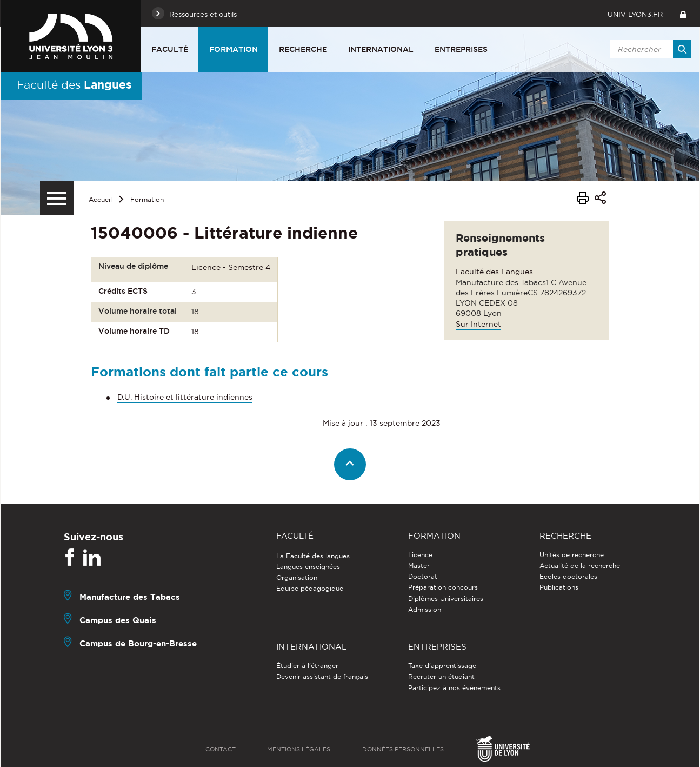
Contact (221, 749)
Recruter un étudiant (441, 676)
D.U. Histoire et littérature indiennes (185, 397)
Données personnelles (403, 749)
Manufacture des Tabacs (130, 597)
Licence (420, 555)
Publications (559, 587)
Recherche (303, 49)
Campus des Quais (118, 620)
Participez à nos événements (454, 688)
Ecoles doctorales (568, 576)
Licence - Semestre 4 (231, 267)
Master (419, 566)
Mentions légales (299, 749)
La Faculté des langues (313, 556)
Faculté (170, 49)
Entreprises (461, 49)
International (381, 49)
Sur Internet (478, 324)
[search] (649, 49)
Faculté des (74, 84)
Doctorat (423, 576)
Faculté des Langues (494, 272)
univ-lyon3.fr (635, 14)
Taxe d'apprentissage (442, 666)
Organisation (297, 577)
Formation (234, 49)
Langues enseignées (308, 567)
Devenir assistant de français (322, 676)
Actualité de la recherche (580, 566)
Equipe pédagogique (310, 588)
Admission (425, 609)
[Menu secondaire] (57, 198)
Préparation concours (443, 587)
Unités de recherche (572, 555)
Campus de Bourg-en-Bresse (138, 643)
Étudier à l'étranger (307, 666)
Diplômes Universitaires (446, 599)
